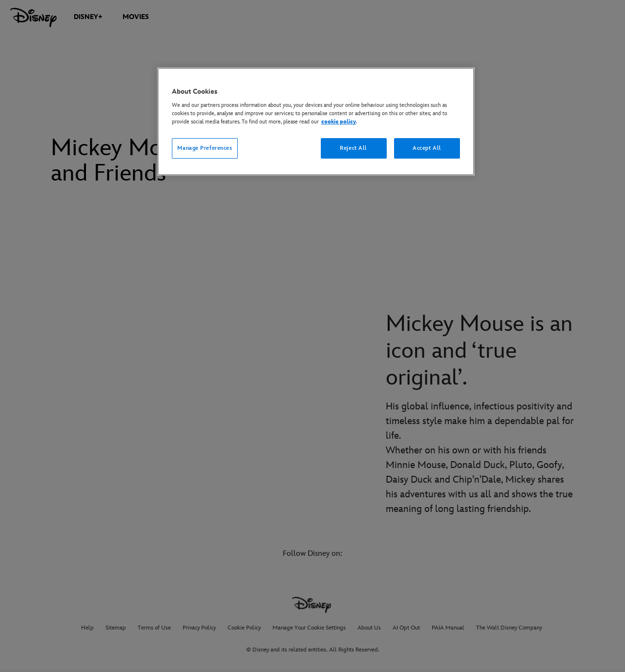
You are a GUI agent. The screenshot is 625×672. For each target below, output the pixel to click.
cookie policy (339, 122)
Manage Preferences (205, 148)
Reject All (354, 148)
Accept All (427, 148)
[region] (316, 122)
